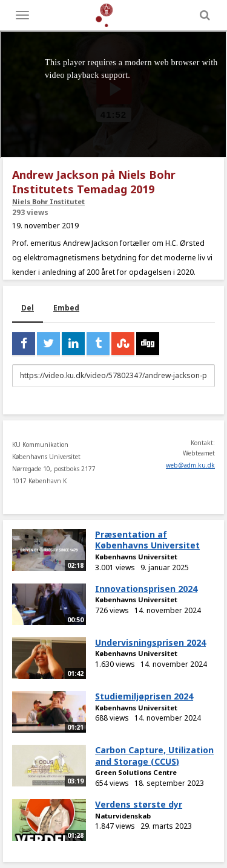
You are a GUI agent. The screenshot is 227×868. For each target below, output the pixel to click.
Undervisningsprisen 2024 (150, 642)
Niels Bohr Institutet (48, 201)
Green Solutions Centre (136, 772)
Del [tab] (28, 308)
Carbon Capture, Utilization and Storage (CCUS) (154, 756)
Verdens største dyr (139, 804)
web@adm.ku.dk (190, 465)
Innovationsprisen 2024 (146, 589)
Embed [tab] (66, 308)
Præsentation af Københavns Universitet (147, 540)
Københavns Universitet (136, 557)
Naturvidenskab (123, 816)
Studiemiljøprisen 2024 (144, 696)
